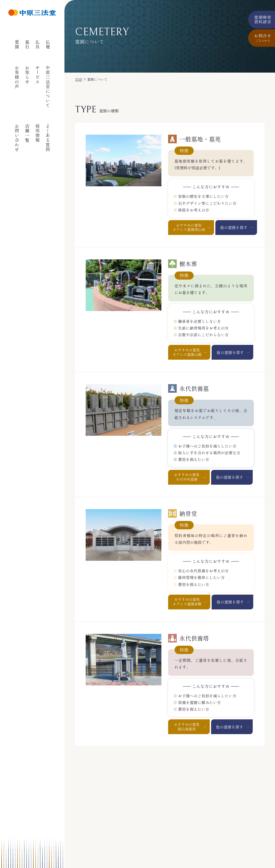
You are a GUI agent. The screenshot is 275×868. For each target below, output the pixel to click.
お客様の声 (17, 77)
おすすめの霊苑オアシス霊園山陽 (187, 352)
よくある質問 (48, 138)
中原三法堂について (48, 87)
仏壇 (48, 44)
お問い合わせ (17, 138)
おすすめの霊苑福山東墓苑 (187, 727)
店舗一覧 (27, 133)
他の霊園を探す (234, 227)
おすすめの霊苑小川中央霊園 (187, 477)
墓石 (27, 44)
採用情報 (38, 133)
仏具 (38, 44)
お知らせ (27, 75)
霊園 (17, 44)
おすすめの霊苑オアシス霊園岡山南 (189, 227)
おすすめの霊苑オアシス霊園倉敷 (187, 602)
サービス (38, 75)
